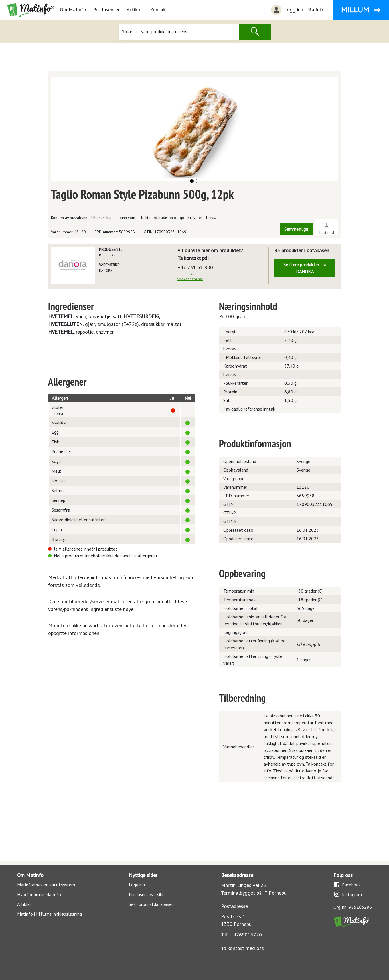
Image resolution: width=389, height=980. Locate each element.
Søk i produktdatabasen (151, 904)
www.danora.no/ (190, 279)
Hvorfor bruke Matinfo (39, 894)
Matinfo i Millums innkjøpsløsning (50, 914)
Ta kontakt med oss (242, 948)
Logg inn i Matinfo (297, 10)
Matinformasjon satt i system (46, 885)
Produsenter (106, 10)
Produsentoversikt (146, 894)
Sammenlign (296, 229)
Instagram (348, 894)
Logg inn (137, 885)
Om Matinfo (73, 10)
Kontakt (159, 10)
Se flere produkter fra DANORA (305, 268)
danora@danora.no (193, 274)
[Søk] (179, 32)
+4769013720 (246, 935)
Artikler (135, 10)
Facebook (347, 885)
